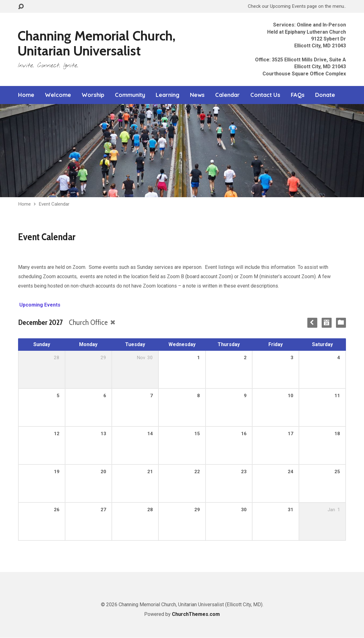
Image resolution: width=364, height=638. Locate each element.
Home (26, 95)
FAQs (298, 95)
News (197, 95)
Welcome (58, 95)
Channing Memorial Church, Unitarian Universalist (97, 43)
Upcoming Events (39, 305)
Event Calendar (54, 204)
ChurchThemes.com (196, 614)
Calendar (227, 95)
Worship (93, 95)
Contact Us (265, 95)
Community (130, 95)
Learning (168, 95)
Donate (325, 95)
